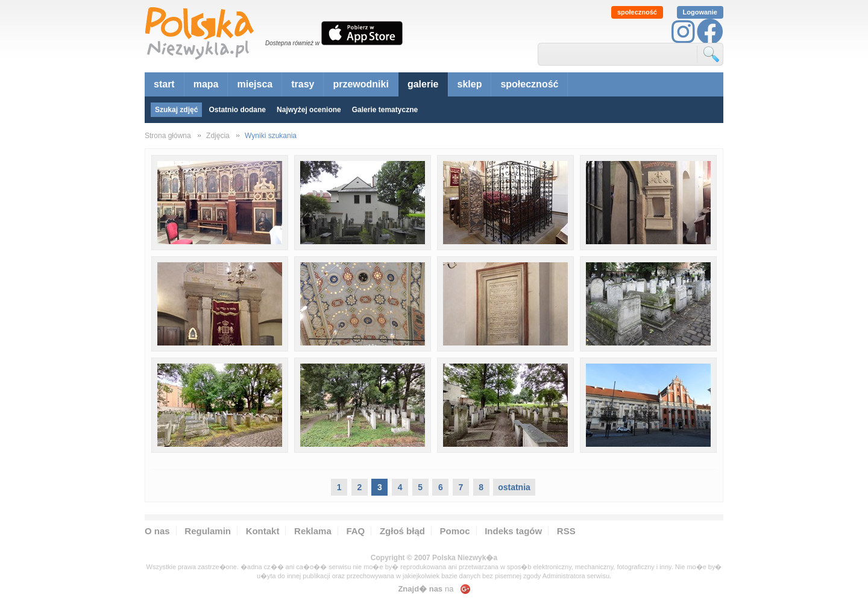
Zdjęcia (218, 136)
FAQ (355, 531)
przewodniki (360, 84)
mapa (206, 84)
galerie (423, 84)
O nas (157, 531)
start (164, 84)
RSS (566, 531)
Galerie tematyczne (385, 110)
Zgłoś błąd (402, 531)
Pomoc (455, 531)
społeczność (637, 12)
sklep (470, 84)
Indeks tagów (513, 531)
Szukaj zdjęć (176, 110)
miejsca (255, 84)
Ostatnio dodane (237, 110)
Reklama (313, 531)
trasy (303, 84)
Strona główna (168, 136)
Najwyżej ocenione (309, 110)
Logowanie (700, 12)
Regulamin (208, 531)
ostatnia (514, 487)
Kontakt (263, 531)
